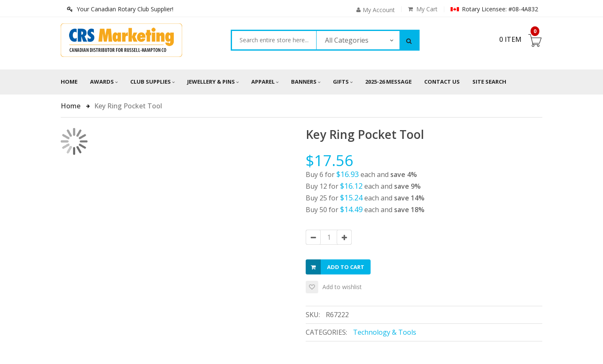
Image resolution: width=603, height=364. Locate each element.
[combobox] (274, 40)
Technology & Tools (385, 332)
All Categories (347, 40)
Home (69, 82)
